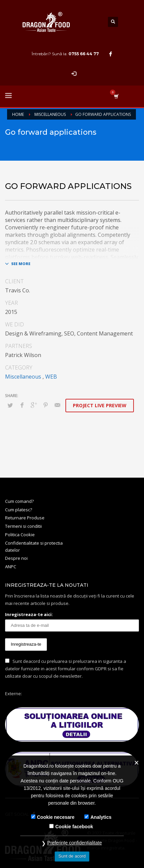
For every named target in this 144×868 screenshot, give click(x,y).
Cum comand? (19, 501)
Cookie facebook (74, 827)
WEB (51, 377)
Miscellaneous (23, 377)
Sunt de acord (72, 856)
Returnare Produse (25, 518)
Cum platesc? (19, 510)
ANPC (11, 567)
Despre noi (16, 558)
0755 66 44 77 (84, 54)
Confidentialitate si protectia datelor (34, 546)
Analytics (101, 817)
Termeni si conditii (23, 526)
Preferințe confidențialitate (75, 843)
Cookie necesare (56, 817)
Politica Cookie (20, 535)
